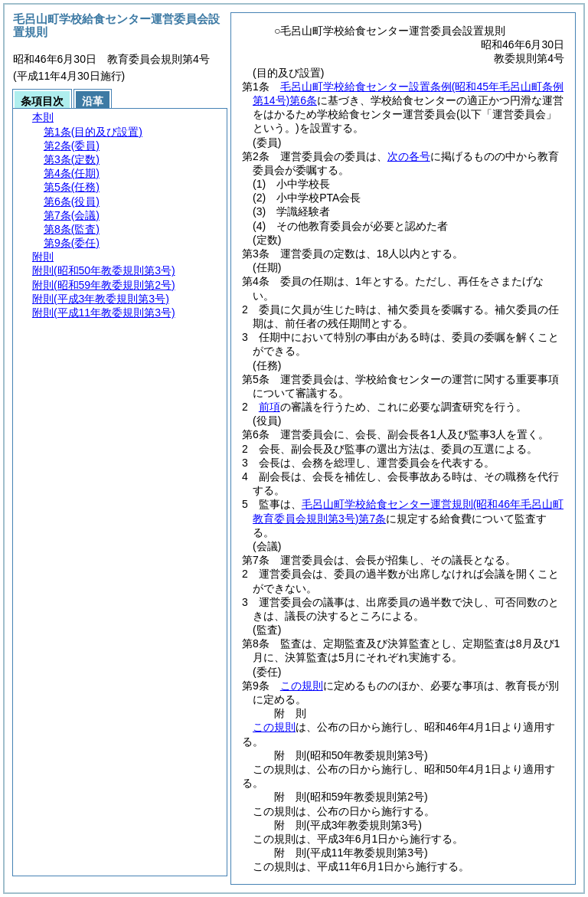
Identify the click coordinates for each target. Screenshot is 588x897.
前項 (269, 407)
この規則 (302, 686)
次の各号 (409, 156)
